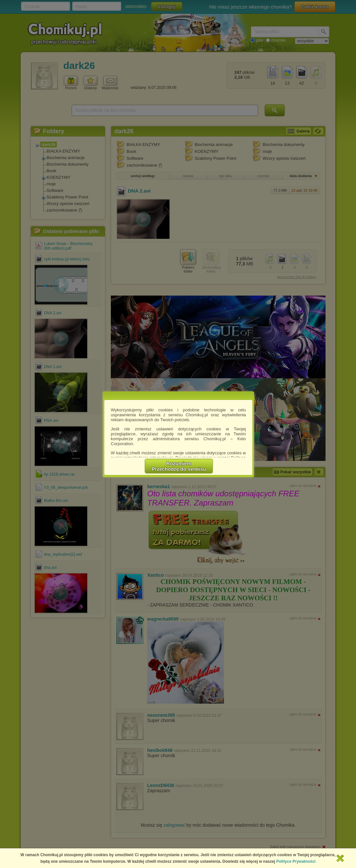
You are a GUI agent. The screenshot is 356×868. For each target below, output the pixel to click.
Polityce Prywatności (296, 861)
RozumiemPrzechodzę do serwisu (179, 466)
